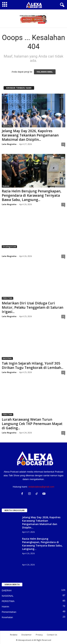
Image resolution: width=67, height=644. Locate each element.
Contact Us (52, 635)
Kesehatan (7, 617)
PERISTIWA (8, 298)
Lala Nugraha (9, 144)
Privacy (39, 635)
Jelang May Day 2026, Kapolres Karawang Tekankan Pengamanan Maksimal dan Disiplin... (30, 135)
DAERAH (7, 590)
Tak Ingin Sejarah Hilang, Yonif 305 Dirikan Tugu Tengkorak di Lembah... (33, 365)
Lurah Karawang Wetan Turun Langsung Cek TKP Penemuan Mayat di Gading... (32, 424)
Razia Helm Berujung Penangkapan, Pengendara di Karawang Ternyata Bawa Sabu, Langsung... (32, 195)
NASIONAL (7, 126)
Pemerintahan (9, 612)
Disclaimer (27, 635)
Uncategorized (9, 247)
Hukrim (6, 186)
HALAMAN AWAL (45, 72)
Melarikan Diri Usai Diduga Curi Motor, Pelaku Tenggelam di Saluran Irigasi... (33, 307)
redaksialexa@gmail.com (41, 487)
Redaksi (14, 635)
